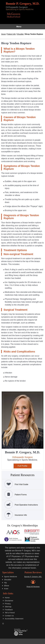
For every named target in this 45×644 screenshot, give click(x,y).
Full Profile (22, 466)
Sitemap (8, 607)
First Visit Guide (15, 484)
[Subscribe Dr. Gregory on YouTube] (22, 641)
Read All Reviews (33, 587)
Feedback (9, 610)
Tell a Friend (10, 613)
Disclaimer (9, 601)
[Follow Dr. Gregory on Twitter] (17, 641)
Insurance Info (14, 515)
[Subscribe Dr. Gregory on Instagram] (28, 641)
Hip (5, 583)
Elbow (7, 586)
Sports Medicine (11, 577)
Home (3, 34)
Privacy (8, 604)
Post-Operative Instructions (20, 504)
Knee (6, 589)
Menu (22, 27)
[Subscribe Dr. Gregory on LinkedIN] (34, 641)
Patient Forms (14, 494)
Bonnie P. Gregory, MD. (33, 577)
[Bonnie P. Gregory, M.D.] (23, 6)
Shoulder (20, 34)
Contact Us (9, 616)
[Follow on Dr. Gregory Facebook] (11, 641)
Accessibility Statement (14, 619)
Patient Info (11, 34)
